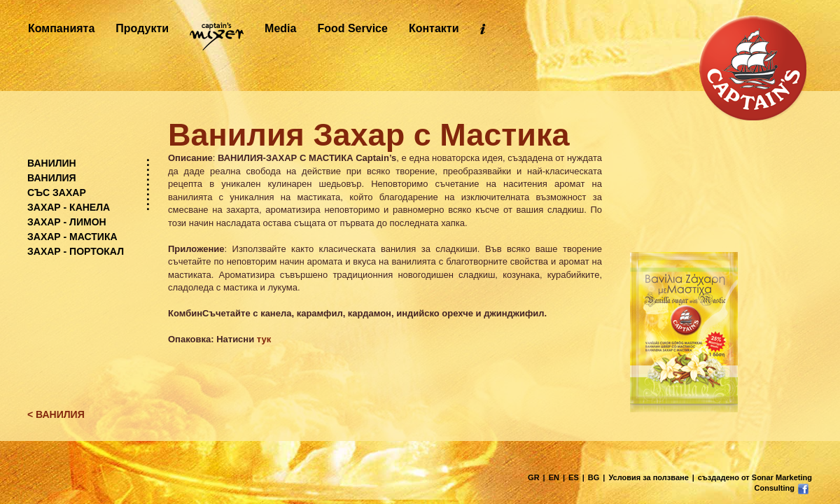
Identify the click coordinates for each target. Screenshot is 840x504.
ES (574, 477)
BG (594, 477)
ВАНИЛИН (52, 163)
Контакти (434, 28)
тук (264, 339)
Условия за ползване (648, 477)
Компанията (61, 28)
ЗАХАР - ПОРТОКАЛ (76, 251)
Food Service (352, 28)
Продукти (142, 28)
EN (554, 477)
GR (534, 477)
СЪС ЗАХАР (57, 192)
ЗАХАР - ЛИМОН (67, 222)
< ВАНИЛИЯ (56, 414)
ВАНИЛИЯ (52, 178)
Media (280, 28)
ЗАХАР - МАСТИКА (72, 237)
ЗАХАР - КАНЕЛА (69, 207)
